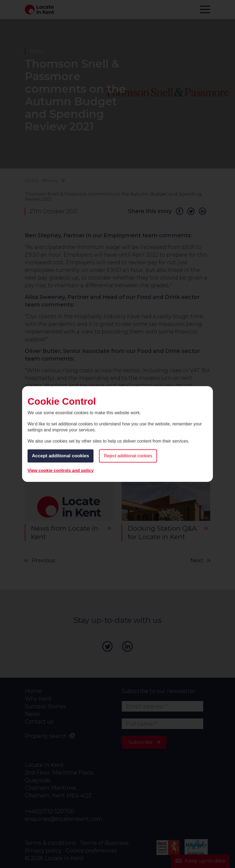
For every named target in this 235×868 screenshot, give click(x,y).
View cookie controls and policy (61, 471)
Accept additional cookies (61, 456)
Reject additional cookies (128, 456)
